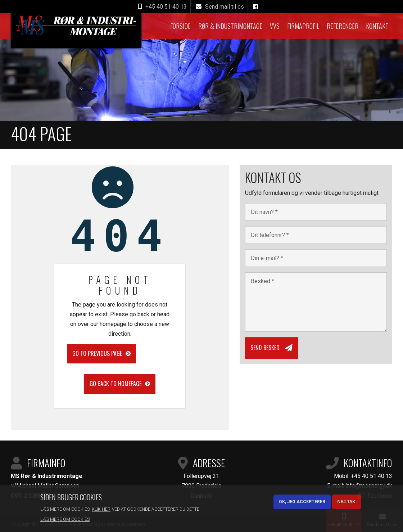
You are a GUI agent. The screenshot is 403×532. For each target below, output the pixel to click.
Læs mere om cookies (65, 519)
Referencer (343, 26)
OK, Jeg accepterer (302, 502)
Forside (180, 26)
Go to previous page (97, 353)
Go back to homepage (116, 384)
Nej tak (347, 502)
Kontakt (377, 26)
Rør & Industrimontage (230, 26)
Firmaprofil (303, 26)
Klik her (101, 509)
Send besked (265, 348)
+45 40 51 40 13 (372, 476)
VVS (275, 26)
